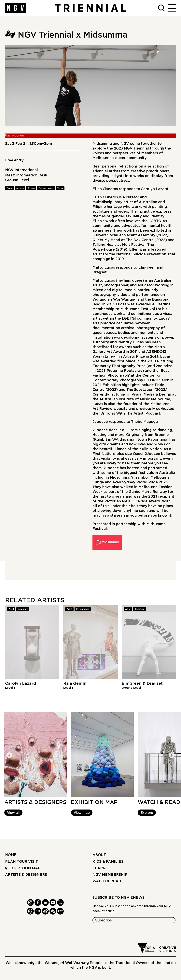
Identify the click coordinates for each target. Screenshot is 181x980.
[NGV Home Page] (15, 8)
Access (20, 188)
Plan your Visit (21, 862)
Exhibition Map (23, 868)
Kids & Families (108, 862)
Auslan (31, 188)
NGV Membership (110, 875)
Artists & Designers (26, 875)
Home (11, 855)
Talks (60, 188)
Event (10, 188)
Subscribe (104, 920)
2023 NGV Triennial (131, 148)
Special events (46, 188)
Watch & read (107, 881)
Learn (99, 868)
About (99, 855)
